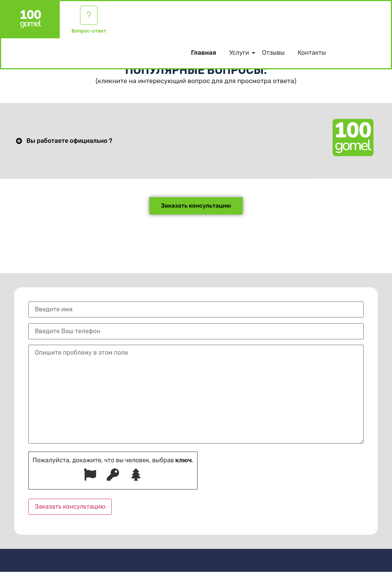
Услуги (241, 55)
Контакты (312, 55)
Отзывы (274, 55)
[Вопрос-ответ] (89, 16)
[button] (157, 141)
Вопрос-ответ (89, 32)
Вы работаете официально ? (69, 141)
